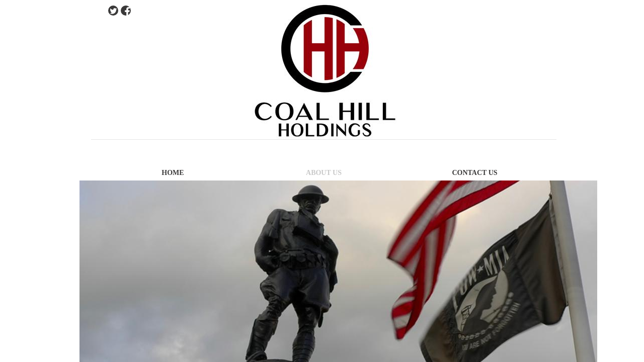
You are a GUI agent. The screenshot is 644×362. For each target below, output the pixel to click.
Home (173, 173)
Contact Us (474, 173)
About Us (324, 173)
